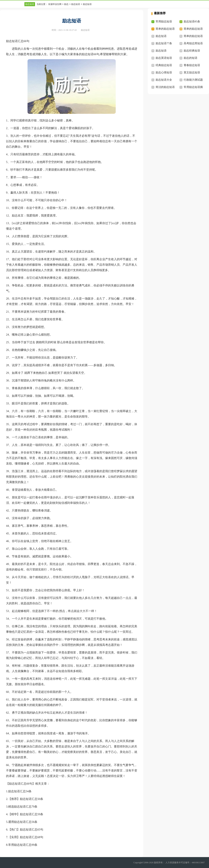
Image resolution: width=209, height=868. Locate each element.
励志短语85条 (192, 21)
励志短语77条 (164, 43)
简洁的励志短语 (165, 87)
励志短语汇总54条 (20, 791)
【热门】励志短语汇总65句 (26, 829)
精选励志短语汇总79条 (23, 807)
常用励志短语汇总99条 (23, 845)
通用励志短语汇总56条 (23, 822)
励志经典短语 (192, 51)
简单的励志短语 (193, 36)
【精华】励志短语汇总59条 (26, 814)
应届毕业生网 (55, 4)
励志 (66, 4)
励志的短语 (191, 58)
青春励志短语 (192, 65)
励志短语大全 (164, 80)
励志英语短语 (164, 58)
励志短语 (30, 4)
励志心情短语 (164, 72)
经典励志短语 (164, 65)
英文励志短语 (192, 72)
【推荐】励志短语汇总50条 (26, 799)
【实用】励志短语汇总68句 (26, 837)
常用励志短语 (164, 21)
